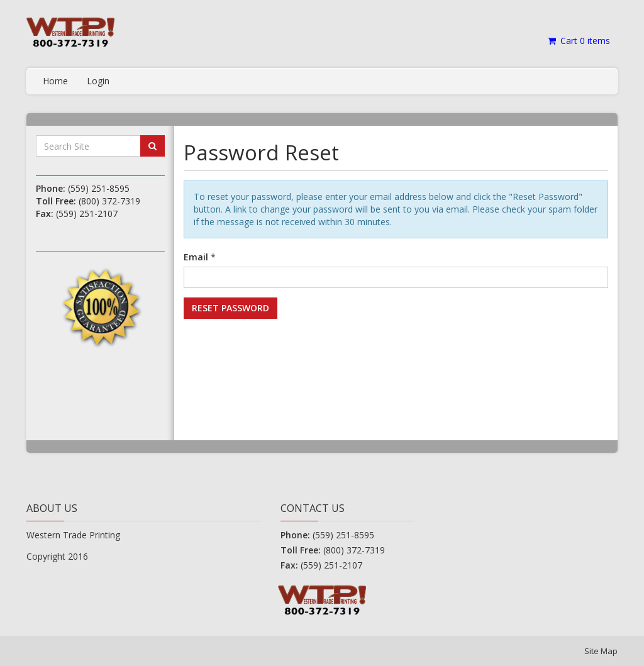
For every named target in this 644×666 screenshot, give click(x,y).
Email (196, 257)
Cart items (578, 41)
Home (55, 81)
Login (98, 81)
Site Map (601, 651)
